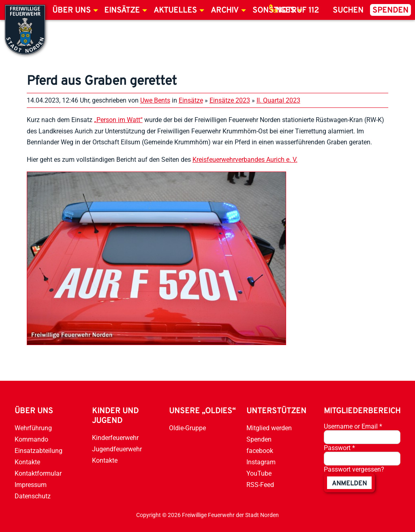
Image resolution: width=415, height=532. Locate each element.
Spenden (390, 11)
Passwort (339, 448)
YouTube (259, 473)
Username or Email (353, 426)
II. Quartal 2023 (278, 100)
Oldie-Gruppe (187, 428)
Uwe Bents (155, 100)
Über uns (72, 11)
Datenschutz (33, 496)
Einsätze (122, 11)
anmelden (349, 484)
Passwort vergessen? (354, 469)
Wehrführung (33, 428)
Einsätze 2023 (230, 100)
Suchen (348, 11)
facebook (260, 451)
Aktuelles (175, 11)
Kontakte (27, 462)
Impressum (31, 485)
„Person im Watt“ (118, 120)
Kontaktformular (38, 473)
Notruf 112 (297, 11)
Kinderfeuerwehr (115, 438)
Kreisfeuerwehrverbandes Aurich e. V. (245, 160)
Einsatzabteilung (39, 451)
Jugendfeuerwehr (117, 449)
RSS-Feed (260, 485)
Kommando (31, 439)
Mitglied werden (269, 428)
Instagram (261, 462)
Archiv (225, 11)
